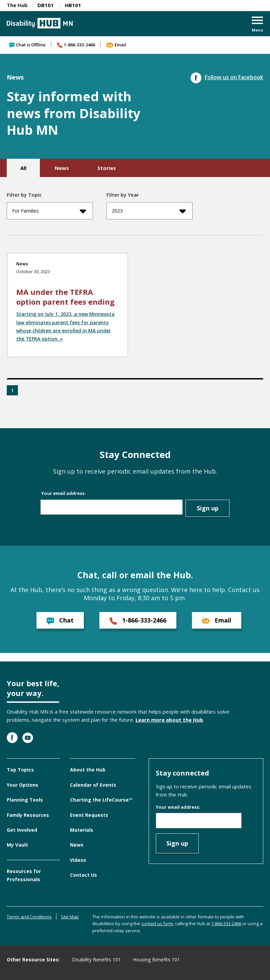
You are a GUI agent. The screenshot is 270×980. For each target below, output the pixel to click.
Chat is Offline (27, 45)
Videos (78, 860)
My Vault (17, 845)
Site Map (70, 917)
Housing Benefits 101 (156, 960)
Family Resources (28, 815)
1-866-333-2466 (76, 45)
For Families (49, 211)
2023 (149, 211)
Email (116, 45)
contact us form (157, 923)
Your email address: (64, 493)
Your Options (22, 785)
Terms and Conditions (29, 917)
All (23, 168)
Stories (107, 168)
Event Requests (89, 815)
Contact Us (83, 875)
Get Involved (22, 830)
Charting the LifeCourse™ (101, 800)
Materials (82, 830)
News (62, 168)
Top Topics (20, 770)
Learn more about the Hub (169, 720)
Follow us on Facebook (227, 77)
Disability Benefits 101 (96, 960)
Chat (60, 620)
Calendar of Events (93, 785)
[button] (257, 25)
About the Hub (88, 770)
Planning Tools (25, 800)
